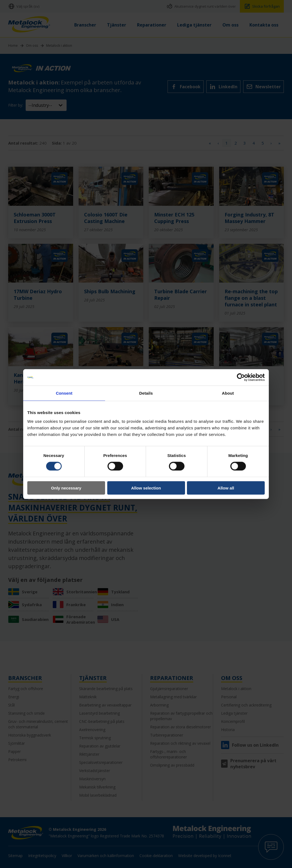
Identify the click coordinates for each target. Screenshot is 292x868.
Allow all (226, 488)
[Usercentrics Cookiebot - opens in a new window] (241, 377)
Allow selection (146, 488)
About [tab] (228, 393)
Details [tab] (146, 393)
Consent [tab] (64, 393)
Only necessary (66, 488)
